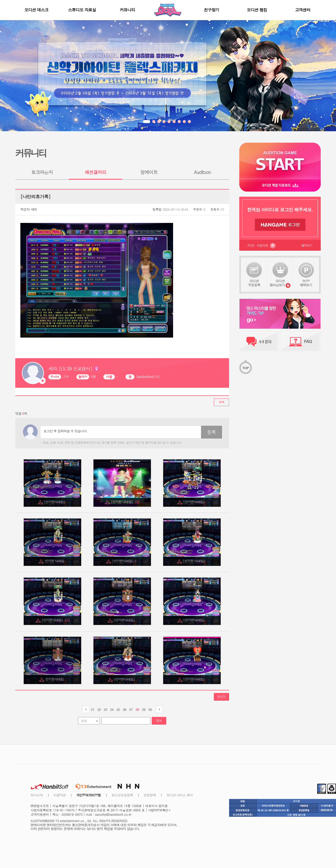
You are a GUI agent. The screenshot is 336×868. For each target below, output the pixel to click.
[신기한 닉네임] (125, 502)
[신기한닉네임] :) (125, 561)
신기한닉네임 (55, 679)
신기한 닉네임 (55, 561)
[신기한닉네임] (55, 502)
